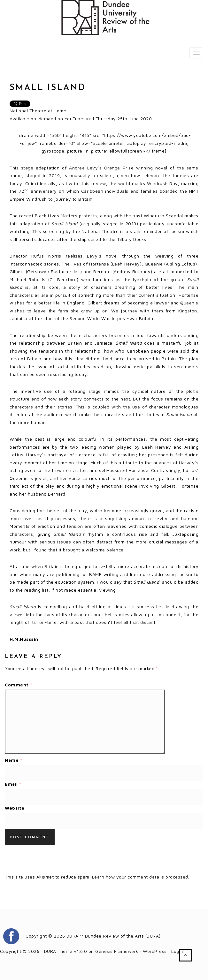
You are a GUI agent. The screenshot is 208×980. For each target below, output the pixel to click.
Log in (178, 951)
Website (15, 808)
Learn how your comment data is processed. (141, 877)
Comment (19, 685)
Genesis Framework (117, 951)
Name (13, 760)
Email (13, 784)
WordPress (155, 951)
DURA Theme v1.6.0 (66, 951)
